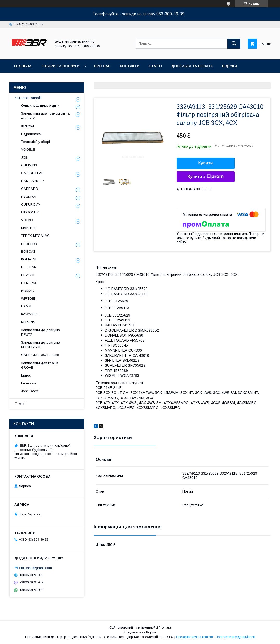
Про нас (102, 66)
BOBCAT (28, 251)
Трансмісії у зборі (35, 142)
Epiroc (26, 375)
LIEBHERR (29, 244)
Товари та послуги (60, 66)
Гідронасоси (31, 134)
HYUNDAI (29, 197)
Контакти (130, 66)
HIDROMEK (30, 212)
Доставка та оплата (192, 66)
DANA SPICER (32, 181)
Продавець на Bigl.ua (140, 632)
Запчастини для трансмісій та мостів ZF (45, 116)
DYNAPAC (29, 283)
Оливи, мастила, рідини (40, 106)
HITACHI (28, 275)
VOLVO (27, 220)
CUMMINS (29, 165)
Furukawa (29, 383)
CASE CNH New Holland (40, 355)
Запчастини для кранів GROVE (40, 365)
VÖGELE (28, 149)
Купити (206, 163)
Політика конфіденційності (235, 637)
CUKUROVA (31, 204)
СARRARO (30, 189)
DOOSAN (29, 267)
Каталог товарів (28, 98)
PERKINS (28, 322)
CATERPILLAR (32, 173)
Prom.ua (165, 628)
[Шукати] (234, 44)
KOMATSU (29, 259)
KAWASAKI (30, 314)
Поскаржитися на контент (195, 637)
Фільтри (27, 126)
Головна (23, 66)
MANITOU (29, 228)
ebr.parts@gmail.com (36, 568)
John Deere (30, 391)
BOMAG (28, 291)
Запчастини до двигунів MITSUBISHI (40, 345)
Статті (155, 66)
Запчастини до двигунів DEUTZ (40, 332)
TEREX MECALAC (35, 236)
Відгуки (229, 66)
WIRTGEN (29, 298)
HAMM (26, 306)
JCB (24, 157)
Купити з (205, 177)
